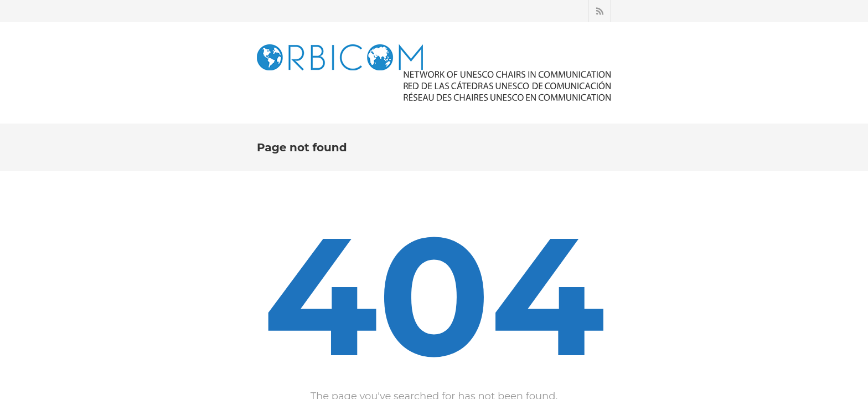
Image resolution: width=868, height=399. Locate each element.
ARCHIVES (589, 131)
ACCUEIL (284, 131)
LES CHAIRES (391, 131)
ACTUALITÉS (453, 131)
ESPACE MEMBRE (523, 131)
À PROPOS (333, 131)
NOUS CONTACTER (657, 131)
